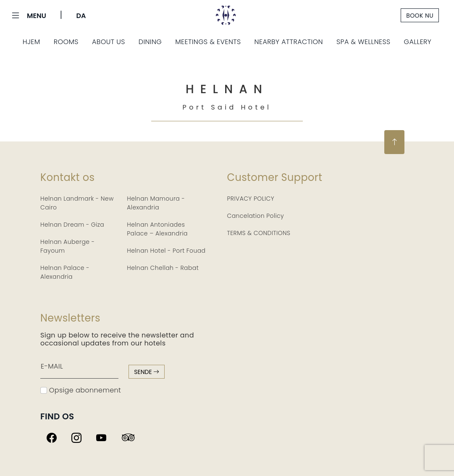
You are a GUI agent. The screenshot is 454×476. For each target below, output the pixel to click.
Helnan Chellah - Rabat (163, 268)
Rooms (66, 42)
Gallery (418, 42)
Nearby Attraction (289, 42)
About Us (109, 42)
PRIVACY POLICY (251, 199)
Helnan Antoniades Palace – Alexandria (157, 229)
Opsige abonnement (81, 390)
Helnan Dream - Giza (72, 225)
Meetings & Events (208, 42)
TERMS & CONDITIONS (259, 233)
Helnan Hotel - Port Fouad (166, 251)
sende (147, 372)
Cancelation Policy (256, 216)
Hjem (31, 42)
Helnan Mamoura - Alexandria (156, 203)
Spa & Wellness (363, 42)
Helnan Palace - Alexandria (65, 272)
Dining (150, 42)
